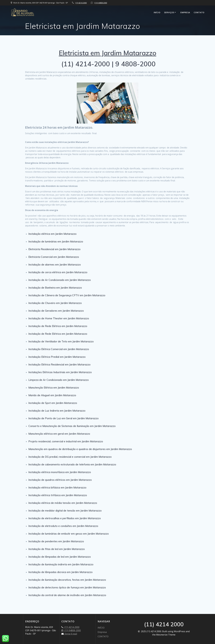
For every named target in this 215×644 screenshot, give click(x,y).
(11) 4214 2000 (81, 3)
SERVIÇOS (169, 12)
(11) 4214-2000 (71, 627)
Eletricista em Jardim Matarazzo (108, 53)
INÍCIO (157, 12)
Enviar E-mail (70, 634)
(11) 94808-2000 (72, 630)
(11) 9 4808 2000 (101, 3)
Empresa (185, 12)
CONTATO (199, 12)
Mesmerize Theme (166, 635)
